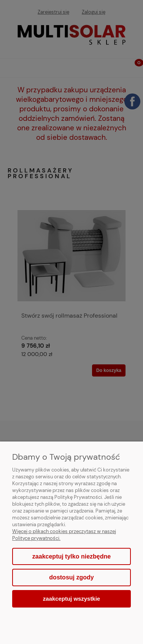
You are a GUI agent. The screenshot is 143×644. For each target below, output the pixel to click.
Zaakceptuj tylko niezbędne (71, 556)
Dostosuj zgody (71, 577)
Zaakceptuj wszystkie (71, 599)
